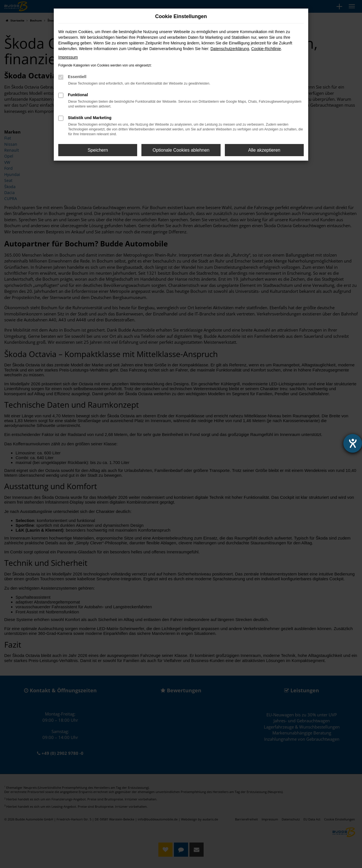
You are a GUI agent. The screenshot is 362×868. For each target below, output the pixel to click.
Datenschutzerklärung (230, 49)
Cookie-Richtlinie (266, 49)
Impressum (68, 57)
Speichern (98, 150)
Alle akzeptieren (264, 150)
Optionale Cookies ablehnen (181, 150)
